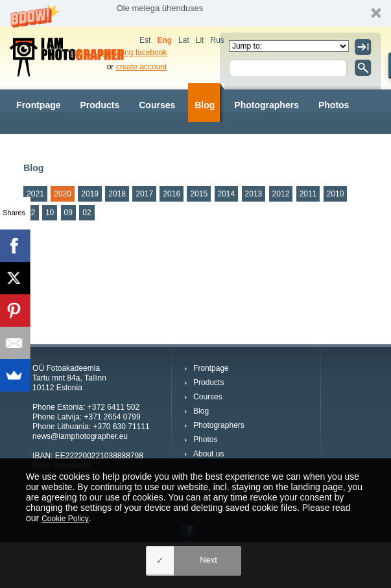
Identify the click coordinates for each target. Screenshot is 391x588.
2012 (281, 194)
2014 (227, 194)
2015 (199, 194)
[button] (195, 13)
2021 (35, 194)
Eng (164, 40)
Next (208, 560)
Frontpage (38, 105)
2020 (63, 194)
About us (36, 144)
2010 (336, 194)
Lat (184, 40)
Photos (334, 105)
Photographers (267, 105)
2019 (90, 194)
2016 (172, 194)
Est (145, 40)
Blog (205, 105)
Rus (217, 40)
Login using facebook (130, 53)
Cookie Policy (65, 519)
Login (79, 53)
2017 (144, 194)
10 (50, 213)
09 (68, 213)
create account (142, 67)
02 (87, 213)
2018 (117, 194)
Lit (200, 40)
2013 (254, 194)
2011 (308, 194)
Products (100, 105)
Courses (157, 105)
